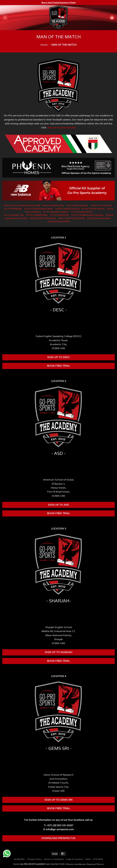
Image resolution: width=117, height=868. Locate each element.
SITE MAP (98, 859)
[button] (5, 18)
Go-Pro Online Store (60, 215)
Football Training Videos (59, 221)
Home (44, 45)
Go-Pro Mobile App (13, 209)
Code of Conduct (74, 859)
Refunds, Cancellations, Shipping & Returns (85, 864)
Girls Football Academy (77, 205)
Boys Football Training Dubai (72, 218)
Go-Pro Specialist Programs (56, 212)
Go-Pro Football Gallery (37, 215)
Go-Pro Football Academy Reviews (87, 215)
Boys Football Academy (53, 205)
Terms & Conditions (54, 859)
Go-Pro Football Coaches (93, 209)
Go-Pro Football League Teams (39, 209)
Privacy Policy (34, 859)
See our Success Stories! (62, 127)
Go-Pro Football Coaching (67, 209)
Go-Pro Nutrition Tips (14, 215)
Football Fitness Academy (99, 218)
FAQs (88, 859)
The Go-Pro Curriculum (101, 205)
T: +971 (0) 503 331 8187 (59, 825)
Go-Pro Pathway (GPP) (82, 212)
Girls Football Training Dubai (43, 218)
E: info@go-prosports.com (59, 829)
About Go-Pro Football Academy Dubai (22, 205)
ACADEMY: (20, 859)
